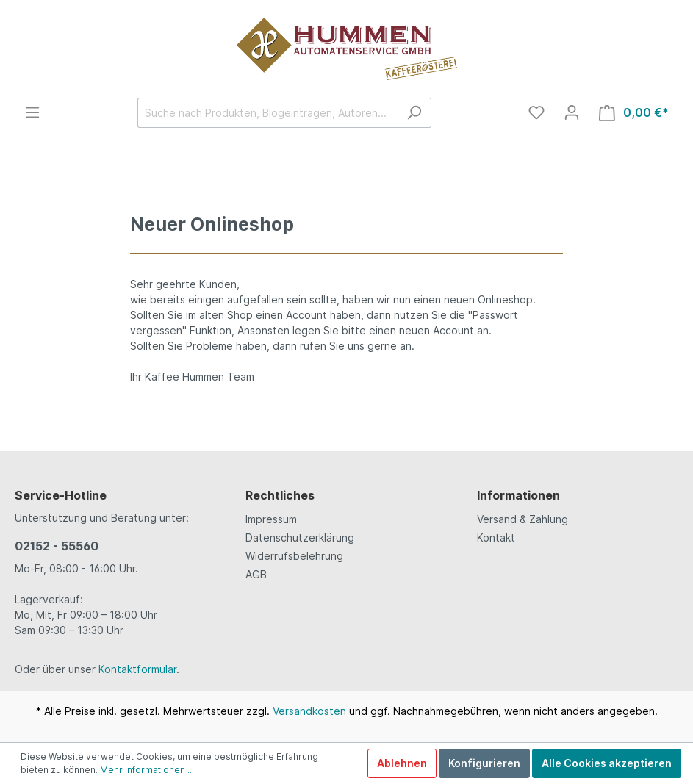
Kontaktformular (137, 669)
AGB (256, 574)
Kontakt (496, 537)
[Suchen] (414, 113)
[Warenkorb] (634, 113)
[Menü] (32, 112)
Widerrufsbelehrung (294, 556)
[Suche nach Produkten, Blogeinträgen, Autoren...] (267, 113)
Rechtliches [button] (280, 495)
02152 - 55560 (57, 546)
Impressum (271, 519)
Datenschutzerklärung (300, 537)
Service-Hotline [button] (61, 495)
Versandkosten (309, 711)
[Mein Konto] (572, 112)
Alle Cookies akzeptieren (607, 763)
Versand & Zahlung (523, 519)
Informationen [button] (518, 495)
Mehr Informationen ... (147, 770)
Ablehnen (402, 763)
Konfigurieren (484, 763)
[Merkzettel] (536, 112)
